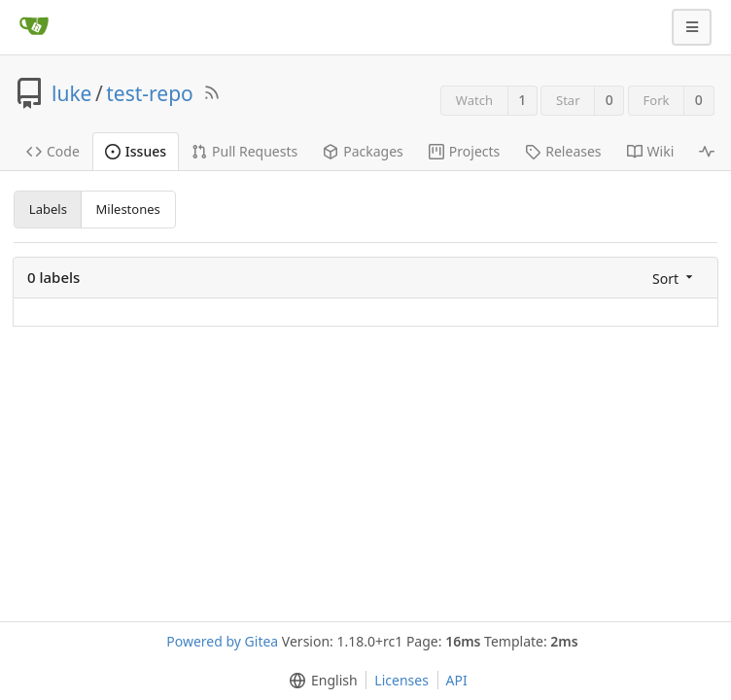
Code (53, 151)
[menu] (674, 278)
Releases (563, 151)
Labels (48, 209)
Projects (464, 151)
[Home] (34, 27)
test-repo (150, 93)
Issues (136, 151)
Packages (363, 151)
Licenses (401, 680)
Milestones (128, 209)
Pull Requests (244, 151)
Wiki (651, 151)
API (457, 680)
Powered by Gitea (222, 641)
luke (71, 93)
